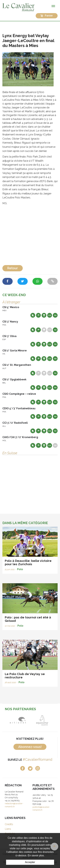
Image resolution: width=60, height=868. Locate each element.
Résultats (44, 315)
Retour (13, 268)
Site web (33, 315)
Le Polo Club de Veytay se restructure (25, 676)
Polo (20, 569)
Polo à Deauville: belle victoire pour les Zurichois (28, 562)
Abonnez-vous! (30, 747)
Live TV (55, 315)
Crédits (9, 824)
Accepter (30, 862)
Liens (8, 829)
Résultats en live (50, 315)
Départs (38, 315)
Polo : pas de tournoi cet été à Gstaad (28, 619)
